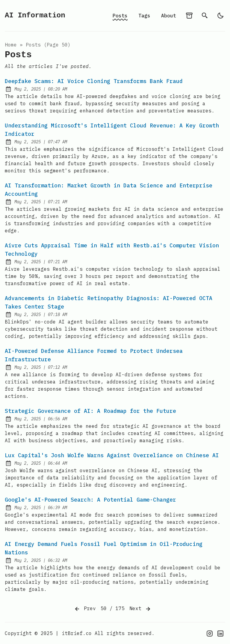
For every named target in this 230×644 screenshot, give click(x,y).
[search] (205, 16)
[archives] (189, 16)
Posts (120, 16)
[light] (220, 16)
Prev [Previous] (85, 609)
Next (140, 609)
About (169, 16)
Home (11, 45)
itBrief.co (77, 633)
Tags (144, 16)
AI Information (35, 15)
